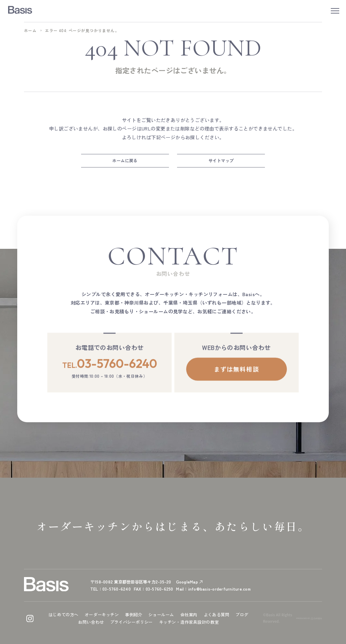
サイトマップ (221, 161)
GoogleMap (187, 582)
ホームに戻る (125, 161)
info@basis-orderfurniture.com (219, 589)
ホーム (30, 30)
